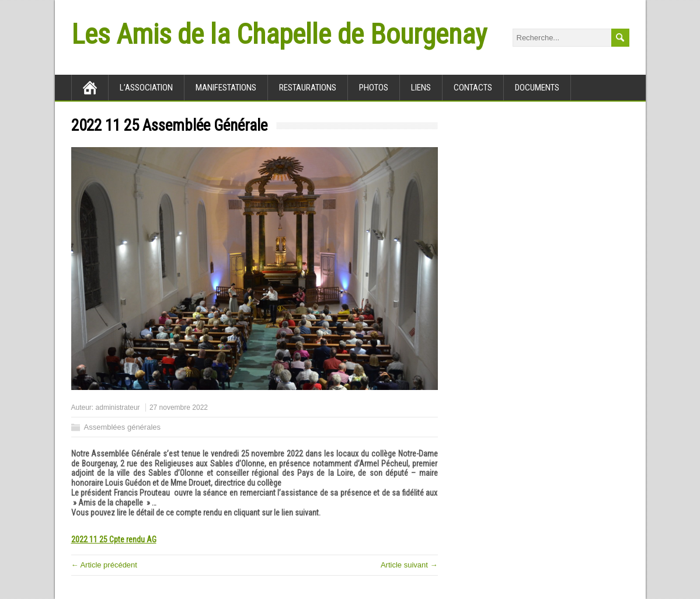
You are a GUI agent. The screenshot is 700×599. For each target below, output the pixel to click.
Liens (421, 88)
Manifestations (226, 88)
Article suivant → (409, 565)
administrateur (118, 408)
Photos (374, 88)
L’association (146, 88)
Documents (537, 88)
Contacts (473, 88)
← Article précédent (104, 565)
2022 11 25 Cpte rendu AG (114, 539)
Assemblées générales (123, 427)
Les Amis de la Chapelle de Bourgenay (279, 34)
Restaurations (308, 88)
